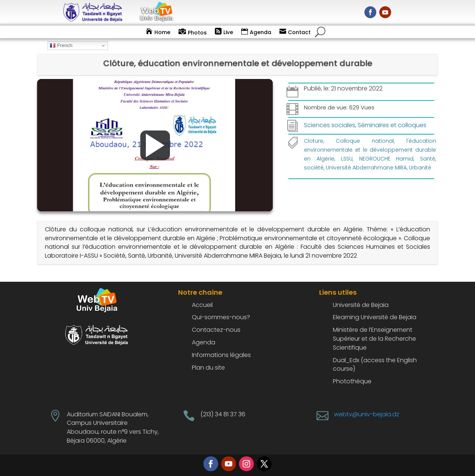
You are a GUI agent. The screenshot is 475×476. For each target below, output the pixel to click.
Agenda (261, 32)
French (61, 46)
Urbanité (420, 168)
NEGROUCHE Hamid (386, 159)
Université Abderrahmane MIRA (366, 168)
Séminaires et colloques (392, 125)
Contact (299, 32)
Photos (197, 33)
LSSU (347, 159)
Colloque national (365, 141)
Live (228, 32)
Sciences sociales (330, 125)
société (314, 168)
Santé (428, 159)
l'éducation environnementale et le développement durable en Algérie (370, 150)
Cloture (314, 141)
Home (162, 32)
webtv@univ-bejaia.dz (367, 414)
